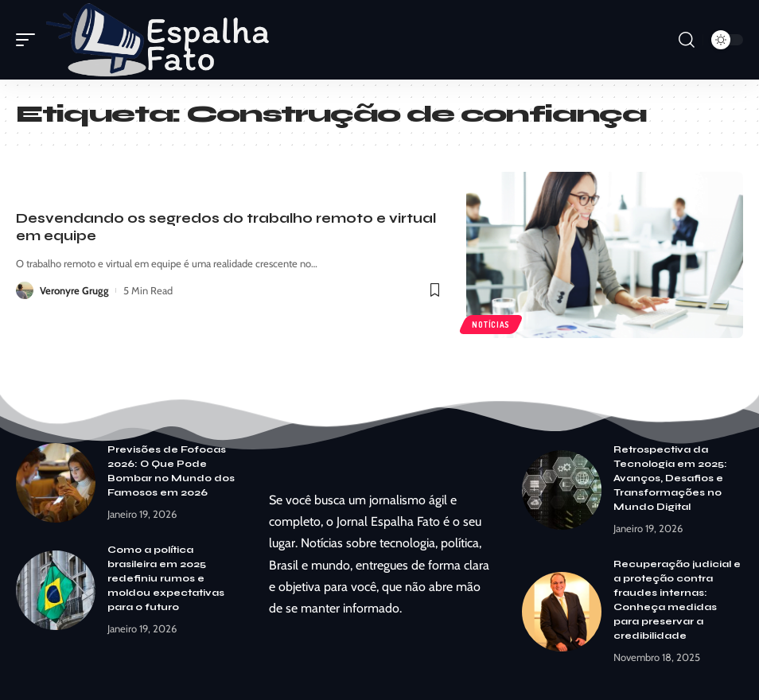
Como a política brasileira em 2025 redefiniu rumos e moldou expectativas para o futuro (166, 578)
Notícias (491, 325)
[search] (687, 40)
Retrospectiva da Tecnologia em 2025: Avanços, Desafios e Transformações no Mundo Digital (670, 478)
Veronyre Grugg (74, 290)
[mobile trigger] (29, 40)
